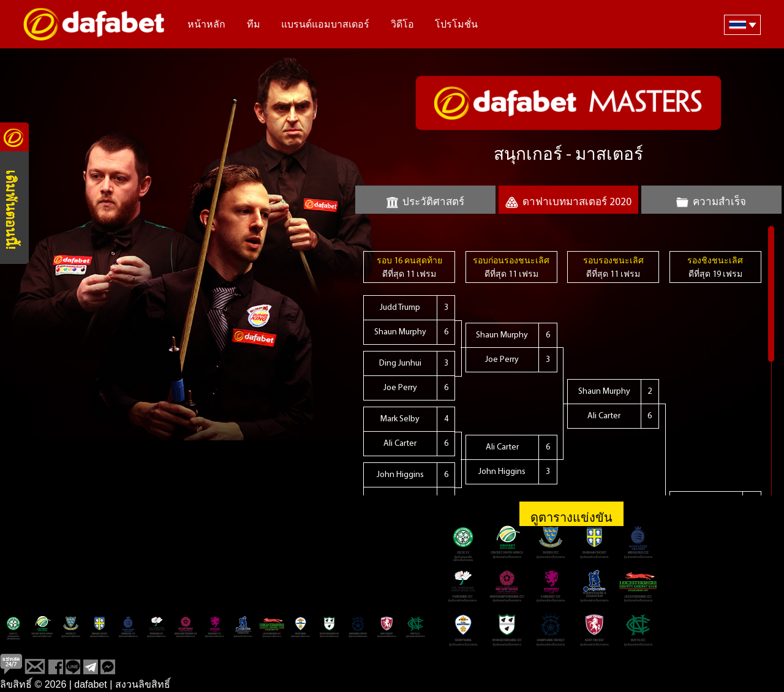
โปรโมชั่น (456, 25)
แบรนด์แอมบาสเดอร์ (325, 25)
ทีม (254, 25)
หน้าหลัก (206, 25)
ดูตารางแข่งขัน (571, 519)
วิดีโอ (402, 25)
